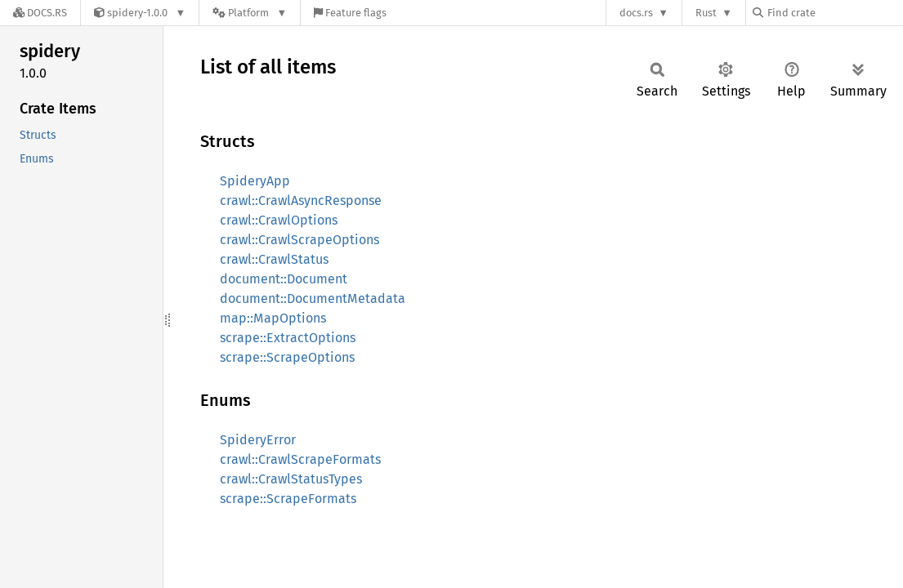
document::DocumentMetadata (313, 298)
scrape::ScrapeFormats (288, 499)
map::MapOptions (273, 318)
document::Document (284, 279)
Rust (706, 13)
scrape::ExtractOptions (288, 338)
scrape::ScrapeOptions (287, 357)
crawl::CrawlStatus (274, 259)
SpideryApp (255, 181)
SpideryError (258, 440)
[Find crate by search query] (834, 13)
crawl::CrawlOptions (279, 220)
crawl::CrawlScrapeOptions (300, 240)
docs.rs (636, 13)
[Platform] (250, 13)
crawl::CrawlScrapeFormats (300, 459)
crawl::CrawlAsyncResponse (301, 200)
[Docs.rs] (40, 13)
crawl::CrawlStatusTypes (291, 479)
